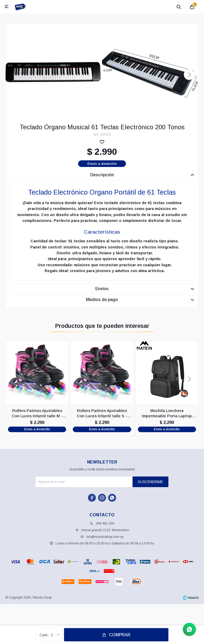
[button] (189, 75)
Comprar (120, 635)
